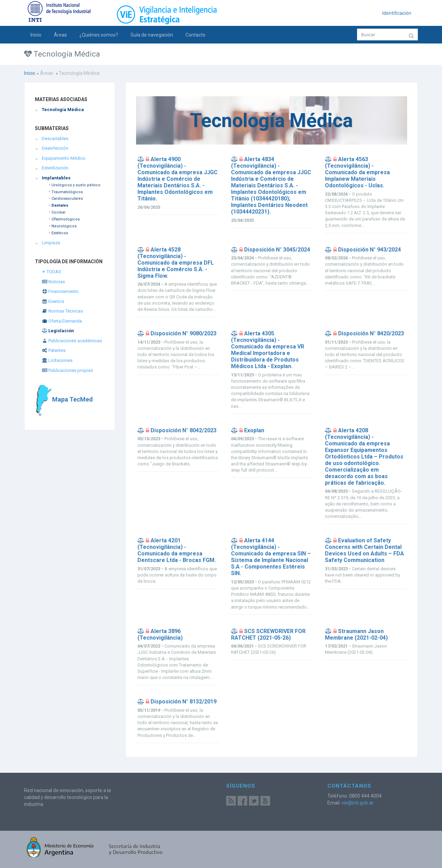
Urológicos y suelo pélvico (76, 185)
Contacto (195, 35)
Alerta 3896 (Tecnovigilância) (160, 634)
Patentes (54, 350)
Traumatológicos (67, 192)
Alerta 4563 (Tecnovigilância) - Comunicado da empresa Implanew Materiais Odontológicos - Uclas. (357, 172)
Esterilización (55, 168)
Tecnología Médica (63, 110)
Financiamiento (60, 291)
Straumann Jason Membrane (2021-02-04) (356, 634)
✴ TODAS (51, 272)
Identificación (397, 13)
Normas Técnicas (62, 311)
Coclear (59, 212)
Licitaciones (57, 360)
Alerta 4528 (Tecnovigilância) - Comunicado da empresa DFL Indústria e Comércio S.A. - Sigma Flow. (176, 263)
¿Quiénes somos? (99, 35)
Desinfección (55, 148)
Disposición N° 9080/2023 (184, 333)
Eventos (53, 301)
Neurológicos (64, 226)
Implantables (56, 178)
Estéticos (60, 233)
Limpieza (51, 243)
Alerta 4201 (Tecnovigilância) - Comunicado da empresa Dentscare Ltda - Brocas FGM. (177, 550)
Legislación (58, 331)
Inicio (36, 35)
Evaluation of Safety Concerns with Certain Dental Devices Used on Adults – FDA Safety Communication (364, 550)
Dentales (60, 205)
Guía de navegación (152, 35)
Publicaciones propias (67, 370)
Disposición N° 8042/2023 (184, 430)
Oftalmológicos (66, 219)
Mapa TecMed (64, 399)
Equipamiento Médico (64, 158)
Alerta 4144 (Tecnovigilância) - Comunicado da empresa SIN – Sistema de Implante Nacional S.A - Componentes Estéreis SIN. (271, 557)
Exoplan (254, 430)
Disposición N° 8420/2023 (371, 333)
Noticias (53, 282)
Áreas (60, 35)
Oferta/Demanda (62, 321)
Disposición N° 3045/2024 (277, 250)
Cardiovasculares (67, 199)
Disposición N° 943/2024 (369, 250)
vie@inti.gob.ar (358, 803)
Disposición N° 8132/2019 (184, 702)
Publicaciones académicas (72, 341)
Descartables (55, 139)
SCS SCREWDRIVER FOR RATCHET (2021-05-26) (268, 634)
